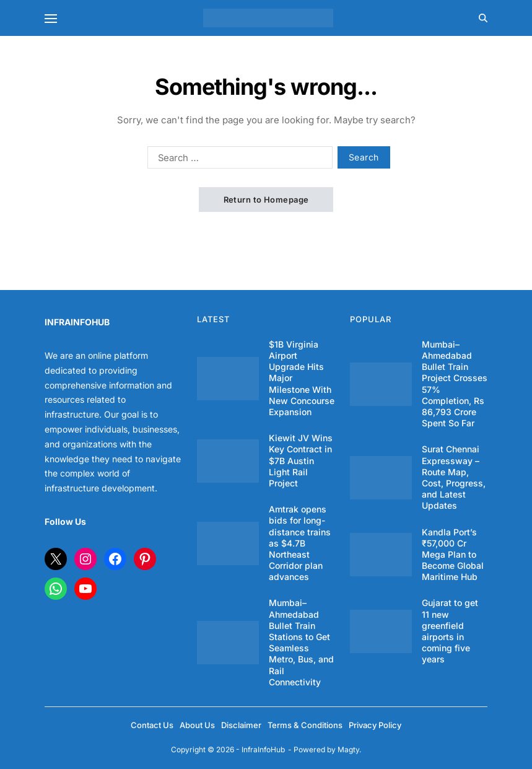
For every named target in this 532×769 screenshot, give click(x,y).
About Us (197, 725)
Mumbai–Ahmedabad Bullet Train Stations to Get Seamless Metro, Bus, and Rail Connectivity (301, 642)
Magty (348, 749)
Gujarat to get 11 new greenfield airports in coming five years (450, 631)
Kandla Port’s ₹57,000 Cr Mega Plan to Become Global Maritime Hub (453, 555)
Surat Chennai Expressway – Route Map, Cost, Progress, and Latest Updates (454, 477)
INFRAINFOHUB (77, 322)
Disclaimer (241, 725)
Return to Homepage (266, 200)
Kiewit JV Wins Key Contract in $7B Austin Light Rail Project (301, 460)
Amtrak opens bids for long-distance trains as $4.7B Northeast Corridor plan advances (300, 543)
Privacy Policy (375, 725)
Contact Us (152, 725)
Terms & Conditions (305, 725)
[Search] (483, 18)
